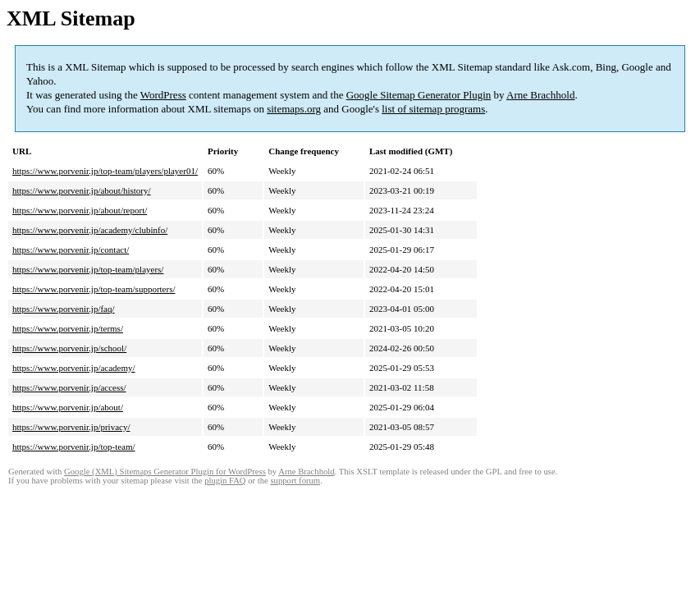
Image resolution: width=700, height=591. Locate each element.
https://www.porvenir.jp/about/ (68, 407)
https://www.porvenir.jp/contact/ (71, 250)
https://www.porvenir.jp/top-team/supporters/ (94, 289)
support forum (295, 481)
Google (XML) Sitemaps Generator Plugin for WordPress (165, 472)
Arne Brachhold (540, 95)
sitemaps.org (294, 109)
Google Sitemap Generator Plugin (419, 95)
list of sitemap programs (433, 109)
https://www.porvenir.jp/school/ (69, 348)
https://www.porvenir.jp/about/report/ (80, 210)
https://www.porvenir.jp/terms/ (68, 328)
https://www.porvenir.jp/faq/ (64, 309)
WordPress (163, 95)
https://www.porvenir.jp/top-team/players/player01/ (105, 171)
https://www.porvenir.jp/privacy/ (71, 427)
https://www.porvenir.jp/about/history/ (82, 190)
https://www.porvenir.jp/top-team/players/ (88, 269)
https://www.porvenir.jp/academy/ (74, 368)
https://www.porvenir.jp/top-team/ (74, 447)
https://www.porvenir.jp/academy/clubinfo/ (90, 230)
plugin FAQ (225, 481)
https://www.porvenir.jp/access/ (69, 387)
